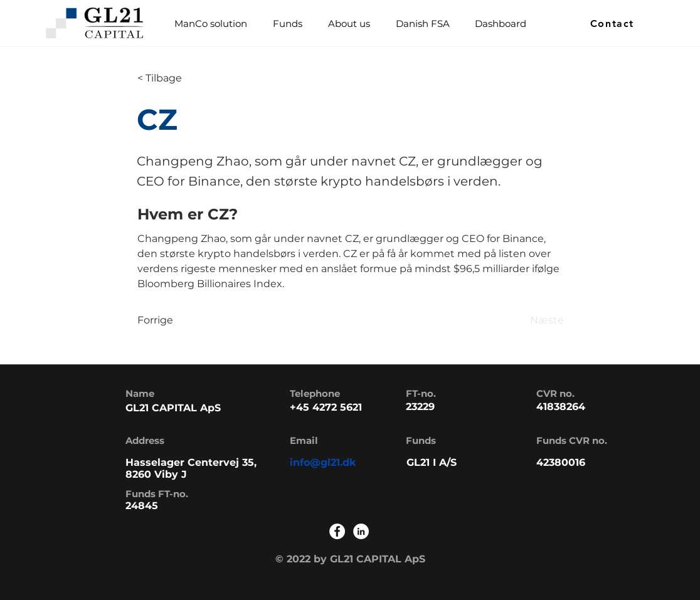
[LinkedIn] (361, 531)
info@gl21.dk (323, 462)
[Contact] (613, 24)
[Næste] (533, 320)
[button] (287, 24)
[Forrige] (179, 320)
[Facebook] (337, 531)
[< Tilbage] (179, 78)
